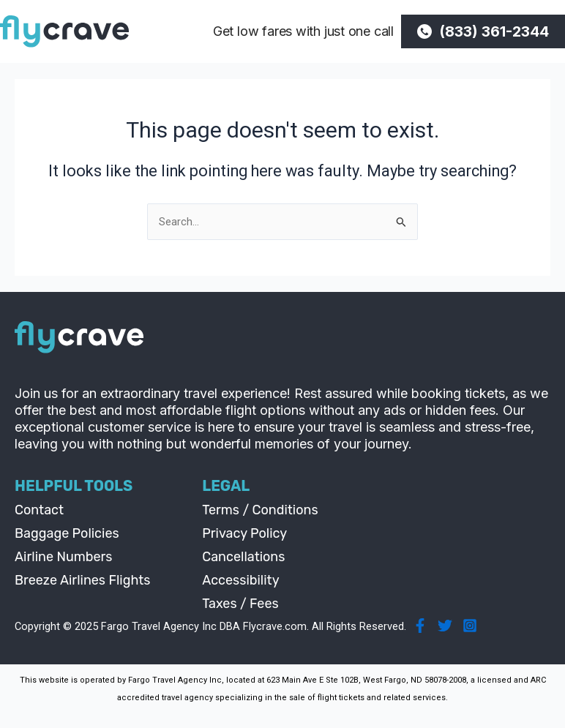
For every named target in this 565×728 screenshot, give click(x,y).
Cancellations (243, 557)
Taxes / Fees (240, 604)
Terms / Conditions (260, 510)
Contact (39, 510)
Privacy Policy (244, 533)
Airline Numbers (64, 557)
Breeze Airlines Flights (83, 580)
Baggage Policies (67, 533)
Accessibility (240, 580)
